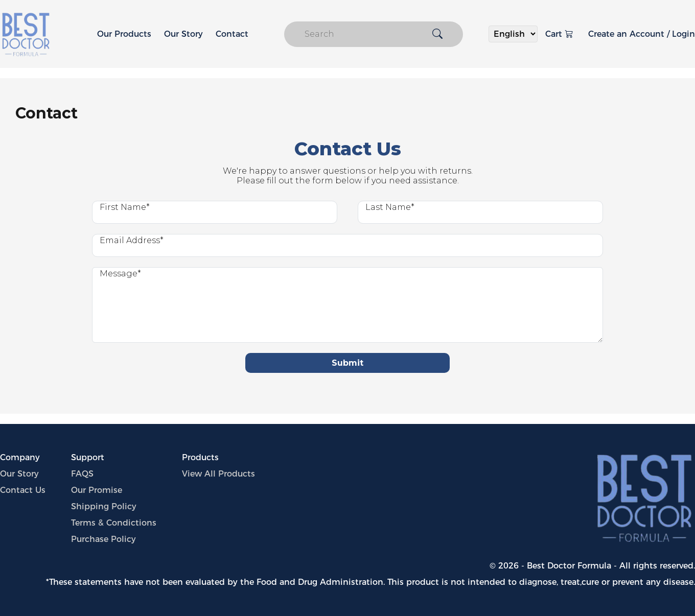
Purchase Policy (103, 539)
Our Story (183, 34)
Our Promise (97, 490)
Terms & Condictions (114, 523)
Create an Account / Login (642, 34)
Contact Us (23, 490)
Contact (232, 34)
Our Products (124, 34)
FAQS (82, 474)
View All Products (218, 474)
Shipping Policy (104, 506)
